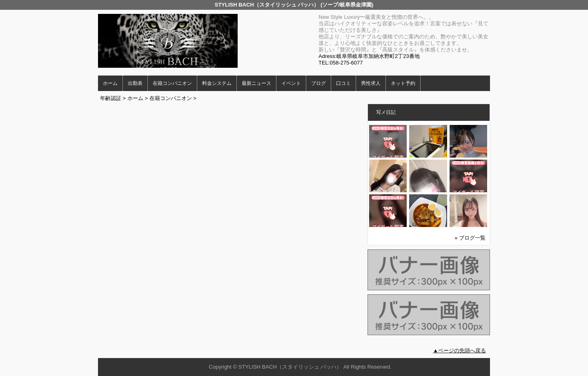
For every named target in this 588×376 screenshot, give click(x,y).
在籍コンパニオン (172, 83)
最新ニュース (256, 83)
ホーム (110, 83)
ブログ (318, 83)
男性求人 (371, 83)
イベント (291, 83)
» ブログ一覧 (470, 238)
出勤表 (135, 83)
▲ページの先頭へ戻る (459, 350)
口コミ (343, 83)
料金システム (217, 83)
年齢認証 (111, 98)
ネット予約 (403, 83)
